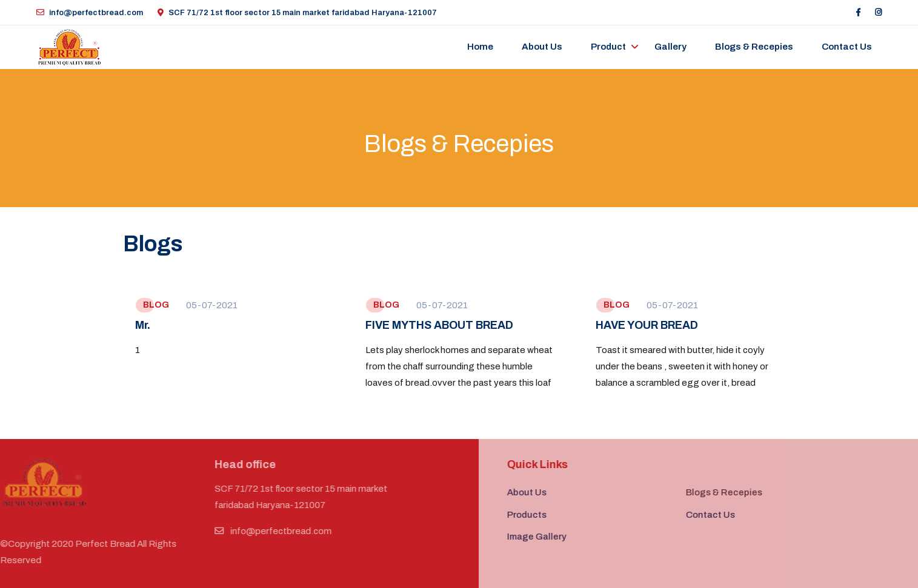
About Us (542, 47)
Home (480, 47)
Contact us (847, 47)
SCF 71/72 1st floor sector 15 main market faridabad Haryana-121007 (297, 13)
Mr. (143, 325)
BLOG (156, 305)
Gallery (670, 47)
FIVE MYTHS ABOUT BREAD (439, 325)
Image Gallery (549, 537)
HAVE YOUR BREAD (647, 325)
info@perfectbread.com (90, 13)
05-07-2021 (212, 305)
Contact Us (723, 515)
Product (608, 47)
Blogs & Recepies (754, 47)
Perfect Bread (93, 544)
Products (539, 515)
